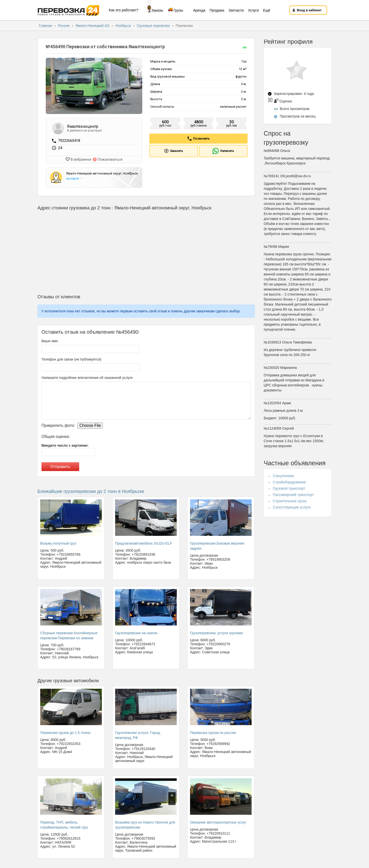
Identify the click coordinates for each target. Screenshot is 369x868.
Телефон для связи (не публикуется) (71, 358)
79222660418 (69, 141)
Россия (64, 26)
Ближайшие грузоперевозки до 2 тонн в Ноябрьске (91, 490)
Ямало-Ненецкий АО (93, 26)
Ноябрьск (124, 26)
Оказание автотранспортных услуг (218, 821)
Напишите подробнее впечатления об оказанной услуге (87, 377)
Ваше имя (50, 340)
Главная (46, 26)
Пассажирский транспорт (293, 495)
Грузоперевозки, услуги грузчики (216, 632)
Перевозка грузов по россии (213, 732)
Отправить (60, 466)
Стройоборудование (289, 482)
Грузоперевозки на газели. (137, 632)
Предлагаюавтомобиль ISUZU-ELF (144, 542)
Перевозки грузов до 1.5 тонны (65, 732)
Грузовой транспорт (289, 488)
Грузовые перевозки (154, 26)
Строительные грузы (290, 501)
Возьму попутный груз (58, 542)
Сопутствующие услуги (292, 507)
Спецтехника (283, 476)
